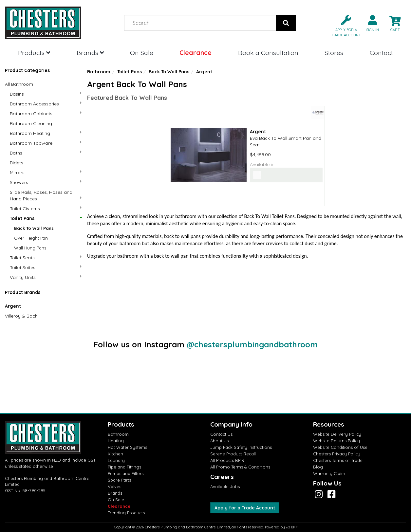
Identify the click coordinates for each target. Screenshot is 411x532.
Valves (114, 486)
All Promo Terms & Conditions (240, 467)
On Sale (142, 53)
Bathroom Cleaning (31, 123)
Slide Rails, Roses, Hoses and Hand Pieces (46, 195)
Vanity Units (46, 277)
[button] (343, 25)
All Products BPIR (227, 460)
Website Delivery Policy (337, 434)
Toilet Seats (46, 257)
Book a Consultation (268, 53)
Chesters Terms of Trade (338, 460)
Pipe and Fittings (124, 467)
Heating (116, 441)
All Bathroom (19, 84)
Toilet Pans (46, 218)
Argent (13, 306)
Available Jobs (225, 486)
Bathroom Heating (46, 133)
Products (34, 53)
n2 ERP (292, 527)
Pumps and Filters (126, 473)
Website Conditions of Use (340, 447)
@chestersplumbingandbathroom (252, 344)
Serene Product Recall (233, 454)
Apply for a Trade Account (245, 508)
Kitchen (115, 454)
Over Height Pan (31, 238)
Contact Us (221, 434)
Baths (46, 153)
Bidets (17, 163)
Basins (46, 94)
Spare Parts (119, 480)
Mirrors (46, 172)
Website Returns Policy (336, 441)
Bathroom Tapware (46, 143)
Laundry (116, 460)
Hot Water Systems (127, 447)
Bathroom (99, 72)
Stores (334, 53)
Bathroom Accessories (46, 104)
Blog (318, 467)
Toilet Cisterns (46, 208)
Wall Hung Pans (30, 248)
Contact (381, 53)
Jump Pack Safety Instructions (241, 447)
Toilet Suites (46, 267)
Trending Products (126, 513)
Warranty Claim (329, 473)
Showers (46, 182)
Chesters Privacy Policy (337, 454)
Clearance (196, 53)
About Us (219, 441)
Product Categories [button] (27, 70)
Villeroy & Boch (21, 316)
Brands (90, 53)
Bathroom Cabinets (46, 113)
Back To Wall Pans (34, 228)
